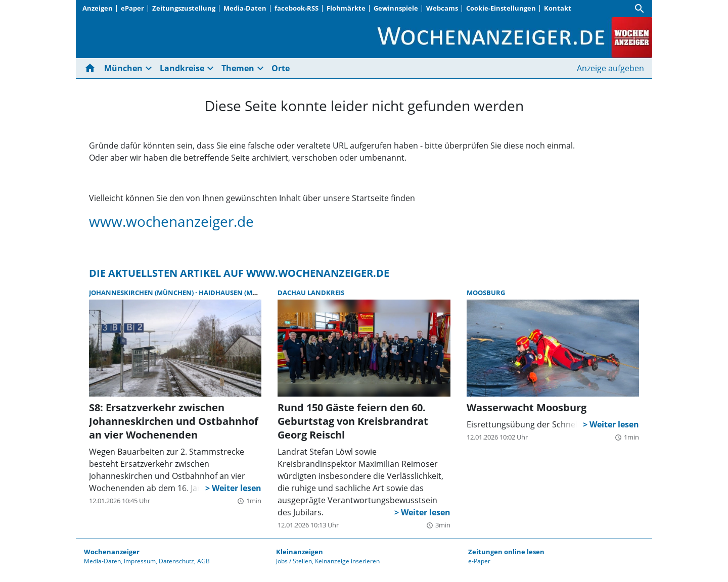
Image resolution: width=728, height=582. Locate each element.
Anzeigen (98, 8)
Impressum (140, 561)
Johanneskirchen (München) (142, 293)
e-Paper (479, 561)
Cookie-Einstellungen (501, 8)
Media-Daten (245, 8)
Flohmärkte (346, 8)
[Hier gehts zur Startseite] (92, 68)
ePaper (132, 8)
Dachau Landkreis (311, 293)
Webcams (442, 8)
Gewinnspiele (396, 8)
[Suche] (640, 9)
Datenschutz (176, 561)
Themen (238, 68)
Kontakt (558, 8)
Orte (281, 68)
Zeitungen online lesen (506, 552)
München (123, 68)
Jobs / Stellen (294, 561)
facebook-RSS (297, 8)
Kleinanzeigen (300, 552)
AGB (203, 561)
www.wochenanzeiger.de (171, 221)
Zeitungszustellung (184, 8)
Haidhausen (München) (241, 293)
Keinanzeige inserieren (347, 561)
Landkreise (182, 68)
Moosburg (486, 293)
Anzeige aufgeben (610, 68)
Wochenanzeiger (112, 552)
